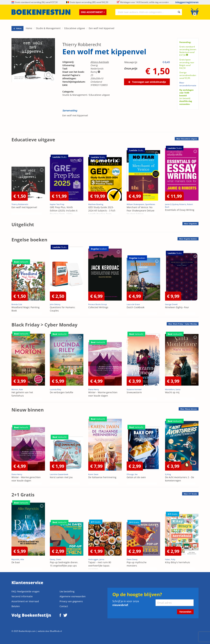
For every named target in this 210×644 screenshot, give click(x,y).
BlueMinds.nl (56, 631)
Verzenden (185, 612)
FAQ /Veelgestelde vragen (26, 591)
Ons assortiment (93, 12)
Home (29, 28)
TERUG (17, 28)
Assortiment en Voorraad (25, 601)
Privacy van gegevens (71, 601)
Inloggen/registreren (187, 2)
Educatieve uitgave (75, 28)
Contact (64, 606)
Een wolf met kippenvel (102, 28)
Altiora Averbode (100, 62)
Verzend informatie (22, 596)
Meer (187, 139)
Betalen (16, 606)
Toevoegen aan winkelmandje (149, 82)
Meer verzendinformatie (188, 84)
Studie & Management (48, 28)
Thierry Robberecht (82, 44)
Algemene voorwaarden (73, 596)
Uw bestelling (67, 591)
